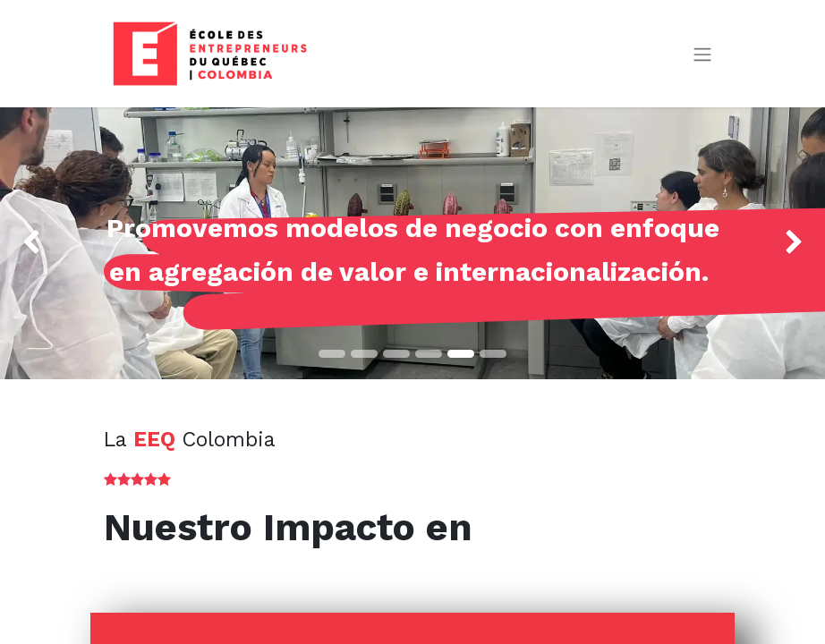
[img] (33, 243)
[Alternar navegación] (702, 54)
